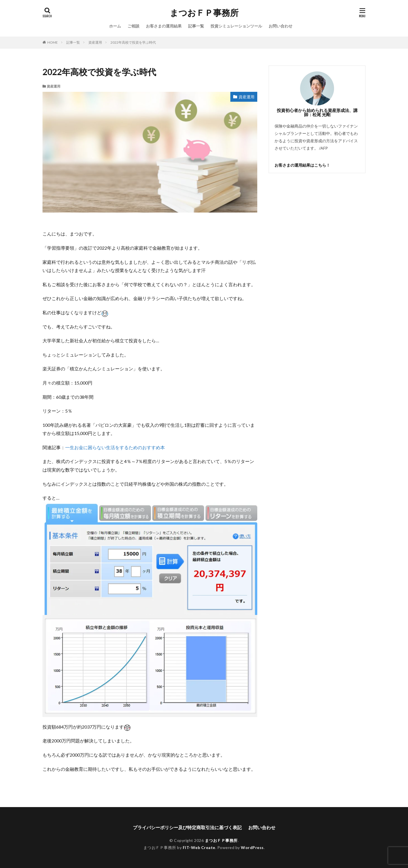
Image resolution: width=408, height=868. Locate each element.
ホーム (115, 26)
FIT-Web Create (199, 847)
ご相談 (133, 26)
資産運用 (95, 42)
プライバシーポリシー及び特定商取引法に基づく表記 (187, 827)
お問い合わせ (280, 26)
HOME (53, 42)
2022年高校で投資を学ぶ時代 (133, 42)
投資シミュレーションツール (236, 26)
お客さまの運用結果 (164, 26)
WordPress (252, 847)
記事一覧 (196, 26)
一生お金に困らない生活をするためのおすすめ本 (115, 447)
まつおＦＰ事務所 (204, 13)
